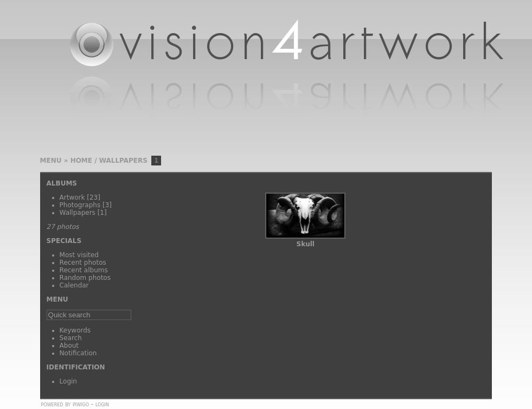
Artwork (72, 197)
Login (68, 381)
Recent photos (83, 263)
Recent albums (84, 270)
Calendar (74, 285)
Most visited (79, 255)
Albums (62, 183)
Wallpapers (123, 161)
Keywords (75, 330)
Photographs (80, 205)
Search (71, 338)
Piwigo (81, 404)
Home (81, 161)
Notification (78, 353)
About (69, 346)
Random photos (85, 278)
